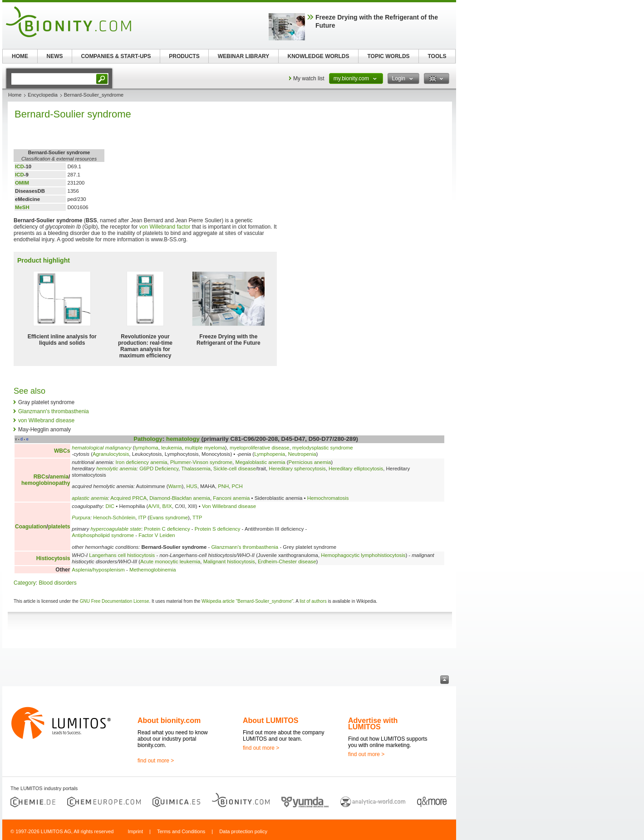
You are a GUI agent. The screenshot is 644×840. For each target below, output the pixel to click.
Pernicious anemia (310, 462)
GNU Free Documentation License (115, 601)
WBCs (62, 451)
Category (25, 583)
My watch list (309, 78)
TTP (197, 518)
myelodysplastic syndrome (323, 448)
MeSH (22, 207)
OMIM (22, 183)
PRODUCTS (184, 56)
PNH (223, 486)
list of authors (313, 601)
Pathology (148, 439)
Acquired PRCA (128, 498)
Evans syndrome (169, 518)
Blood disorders (57, 583)
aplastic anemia (90, 498)
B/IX (167, 506)
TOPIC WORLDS (388, 56)
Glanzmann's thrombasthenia (54, 411)
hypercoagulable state (116, 529)
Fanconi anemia (231, 498)
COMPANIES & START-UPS (116, 56)
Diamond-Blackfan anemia (180, 498)
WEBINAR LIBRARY (244, 56)
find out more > (156, 761)
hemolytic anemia (116, 469)
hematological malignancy (101, 448)
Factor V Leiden (157, 535)
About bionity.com (169, 720)
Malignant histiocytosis (229, 562)
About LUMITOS (270, 720)
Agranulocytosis (111, 454)
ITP (143, 518)
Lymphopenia (270, 454)
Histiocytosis (53, 558)
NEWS (55, 56)
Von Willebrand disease (229, 506)
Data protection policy (243, 831)
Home (15, 95)
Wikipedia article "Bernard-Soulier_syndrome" (247, 601)
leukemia (172, 448)
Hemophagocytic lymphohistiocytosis (363, 555)
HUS (192, 486)
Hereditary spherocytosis (297, 469)
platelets (59, 527)
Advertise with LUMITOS (373, 724)
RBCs (41, 477)
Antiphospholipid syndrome (103, 535)
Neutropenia (302, 454)
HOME (20, 56)
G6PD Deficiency (159, 469)
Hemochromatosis (328, 498)
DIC (110, 506)
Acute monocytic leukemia (170, 562)
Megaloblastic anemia (260, 462)
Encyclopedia (42, 95)
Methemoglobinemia (153, 570)
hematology (183, 439)
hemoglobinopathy (46, 483)
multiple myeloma (205, 448)
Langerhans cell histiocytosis (122, 555)
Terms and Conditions (181, 831)
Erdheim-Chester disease (287, 562)
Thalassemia (196, 469)
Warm (175, 486)
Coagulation (31, 527)
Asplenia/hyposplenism (98, 570)
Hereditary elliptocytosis (356, 469)
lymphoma (146, 448)
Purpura (81, 518)
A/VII (154, 506)
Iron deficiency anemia (142, 462)
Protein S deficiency (218, 529)
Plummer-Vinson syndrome (201, 462)
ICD (20, 166)
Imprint (135, 831)
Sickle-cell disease (235, 469)
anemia (59, 477)
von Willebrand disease (46, 420)
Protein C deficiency (167, 529)
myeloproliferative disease (260, 448)
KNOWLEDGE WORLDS (319, 56)
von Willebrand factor (165, 227)
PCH (237, 486)
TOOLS (437, 56)
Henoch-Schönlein (114, 518)
